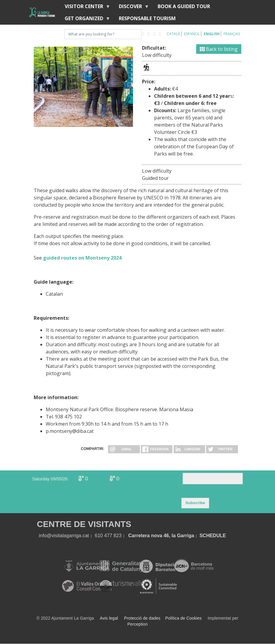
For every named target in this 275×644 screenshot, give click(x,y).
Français (232, 34)
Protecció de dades (142, 618)
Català (173, 34)
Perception (137, 624)
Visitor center (85, 8)
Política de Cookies (183, 618)
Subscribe (195, 503)
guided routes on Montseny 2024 (82, 258)
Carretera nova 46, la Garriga (161, 536)
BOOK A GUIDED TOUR (184, 6)
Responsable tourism (147, 18)
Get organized (85, 20)
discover (132, 8)
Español (192, 34)
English (212, 34)
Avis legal (109, 618)
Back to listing (219, 49)
